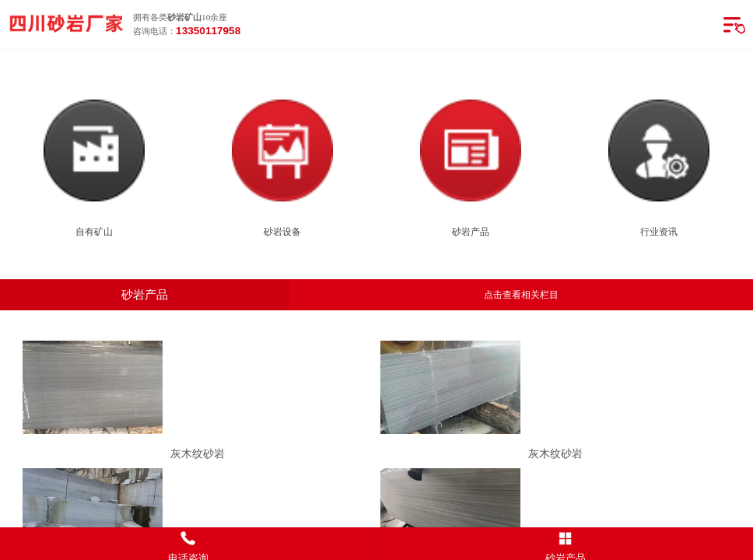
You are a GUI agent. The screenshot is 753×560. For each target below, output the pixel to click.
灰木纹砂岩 (198, 453)
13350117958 (208, 31)
